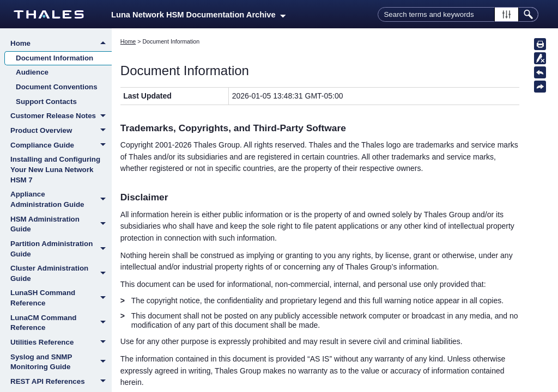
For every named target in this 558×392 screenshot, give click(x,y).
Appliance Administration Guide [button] (61, 200)
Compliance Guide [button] (61, 146)
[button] (507, 14)
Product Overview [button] (61, 131)
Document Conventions (57, 87)
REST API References (61, 382)
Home (61, 44)
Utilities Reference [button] (61, 343)
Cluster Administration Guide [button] (61, 274)
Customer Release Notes (61, 117)
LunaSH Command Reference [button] (61, 298)
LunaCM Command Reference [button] (61, 323)
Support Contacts (46, 102)
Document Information (54, 58)
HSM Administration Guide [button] (61, 225)
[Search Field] (458, 14)
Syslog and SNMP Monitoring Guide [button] (61, 362)
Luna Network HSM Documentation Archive (198, 15)
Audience (32, 72)
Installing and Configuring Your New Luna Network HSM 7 (55, 169)
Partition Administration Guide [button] (61, 249)
